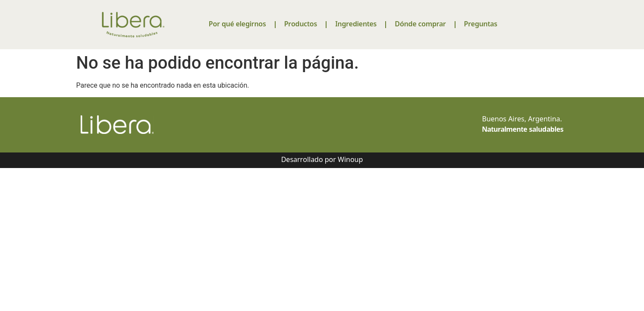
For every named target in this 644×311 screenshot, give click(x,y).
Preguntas (481, 24)
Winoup (350, 160)
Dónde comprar (420, 24)
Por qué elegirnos (237, 24)
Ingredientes (356, 24)
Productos (301, 24)
